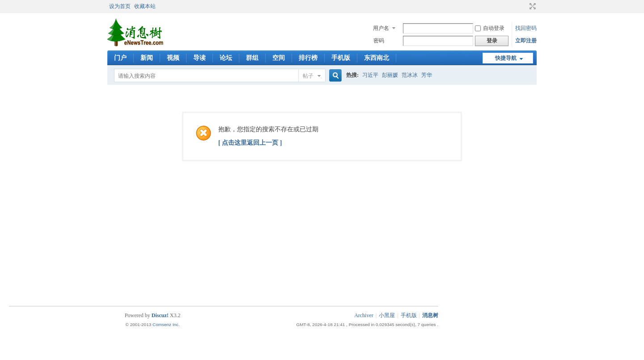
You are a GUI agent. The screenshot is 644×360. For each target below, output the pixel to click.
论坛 (226, 58)
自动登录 (490, 28)
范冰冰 (410, 75)
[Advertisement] (324, 277)
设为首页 (120, 6)
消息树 (430, 315)
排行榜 (308, 58)
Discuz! (160, 315)
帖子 (308, 76)
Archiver (364, 315)
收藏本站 (145, 6)
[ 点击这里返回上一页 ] (250, 143)
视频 (173, 58)
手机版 (341, 58)
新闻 (147, 58)
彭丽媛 (390, 75)
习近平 (370, 75)
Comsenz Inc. (166, 324)
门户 (120, 58)
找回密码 (526, 28)
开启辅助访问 (524, 6)
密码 (379, 41)
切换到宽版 (532, 6)
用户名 (381, 28)
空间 (279, 58)
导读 (199, 58)
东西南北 (377, 58)
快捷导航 (506, 58)
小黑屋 (387, 315)
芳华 (427, 75)
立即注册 (526, 41)
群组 (252, 58)
